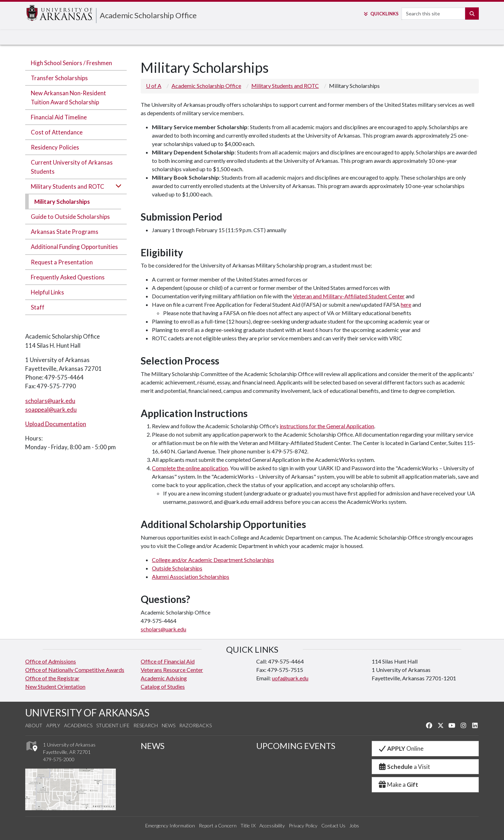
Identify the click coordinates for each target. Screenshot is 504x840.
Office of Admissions (51, 661)
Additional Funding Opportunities (74, 247)
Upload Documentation (56, 424)
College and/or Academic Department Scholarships (213, 560)
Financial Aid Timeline (59, 117)
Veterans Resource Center (172, 670)
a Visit (404, 767)
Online (401, 748)
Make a (398, 785)
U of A (154, 86)
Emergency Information (170, 825)
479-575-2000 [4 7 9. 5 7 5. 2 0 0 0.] (59, 759)
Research (146, 725)
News (169, 725)
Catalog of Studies (163, 686)
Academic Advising (164, 678)
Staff (38, 307)
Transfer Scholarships (59, 78)
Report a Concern (218, 825)
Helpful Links (47, 292)
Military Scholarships (62, 202)
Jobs (354, 825)
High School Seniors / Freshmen (71, 63)
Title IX (248, 825)
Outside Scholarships (177, 568)
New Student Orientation (55, 686)
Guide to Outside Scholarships (70, 217)
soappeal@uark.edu (51, 409)
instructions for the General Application (327, 426)
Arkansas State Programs (65, 232)
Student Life (113, 725)
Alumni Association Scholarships (191, 577)
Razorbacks (195, 725)
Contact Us (333, 825)
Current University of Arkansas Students (72, 167)
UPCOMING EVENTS (296, 746)
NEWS (153, 746)
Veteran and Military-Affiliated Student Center (349, 296)
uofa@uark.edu (290, 678)
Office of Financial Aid (168, 661)
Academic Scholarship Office (148, 15)
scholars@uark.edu (50, 401)
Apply (53, 725)
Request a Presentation (62, 262)
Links (381, 14)
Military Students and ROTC (68, 186)
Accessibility (272, 825)
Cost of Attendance (57, 132)
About (34, 725)
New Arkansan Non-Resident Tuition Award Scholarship (68, 97)
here (406, 304)
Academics (78, 725)
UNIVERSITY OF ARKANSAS (87, 713)
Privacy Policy (303, 825)
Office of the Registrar (52, 678)
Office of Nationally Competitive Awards (75, 670)
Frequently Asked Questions (68, 277)
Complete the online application (190, 468)
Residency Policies (55, 147)
